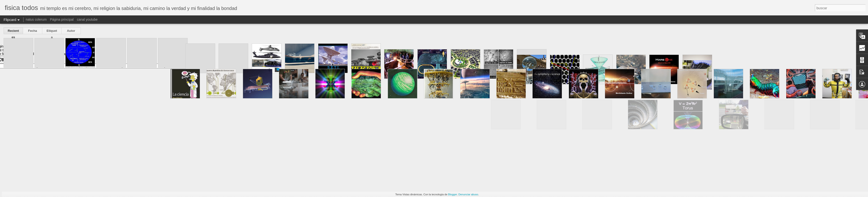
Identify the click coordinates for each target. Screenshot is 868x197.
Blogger (452, 194)
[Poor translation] (17, 60)
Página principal (62, 19)
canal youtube (87, 19)
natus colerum (36, 19)
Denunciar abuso (468, 194)
